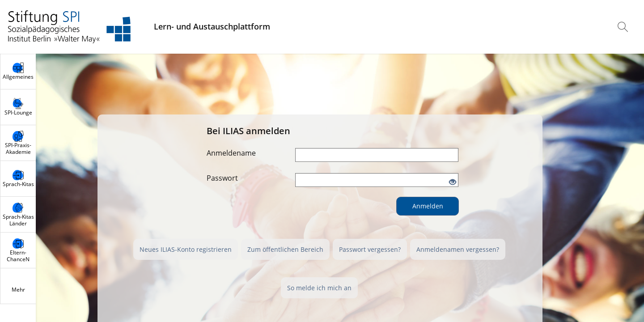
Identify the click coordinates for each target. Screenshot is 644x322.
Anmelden (428, 206)
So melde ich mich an (319, 288)
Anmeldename (231, 153)
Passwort (222, 178)
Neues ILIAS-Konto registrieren (186, 249)
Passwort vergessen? (370, 249)
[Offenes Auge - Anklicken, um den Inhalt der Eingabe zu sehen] (453, 182)
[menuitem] (624, 27)
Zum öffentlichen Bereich (285, 249)
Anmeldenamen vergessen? (458, 249)
